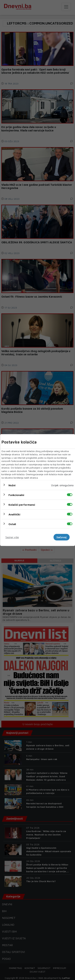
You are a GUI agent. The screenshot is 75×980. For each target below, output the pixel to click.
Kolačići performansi (22, 505)
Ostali (12, 524)
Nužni (12, 485)
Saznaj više (12, 537)
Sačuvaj (61, 537)
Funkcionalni (16, 495)
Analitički (14, 514)
